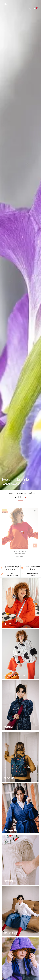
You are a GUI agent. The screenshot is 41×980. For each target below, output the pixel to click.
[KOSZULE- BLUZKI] (20, 654)
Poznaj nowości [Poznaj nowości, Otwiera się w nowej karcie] (11, 484)
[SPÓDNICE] (20, 911)
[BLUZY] (20, 603)
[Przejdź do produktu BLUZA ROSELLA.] (20, 528)
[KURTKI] (20, 705)
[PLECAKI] (20, 757)
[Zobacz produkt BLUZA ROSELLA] (35, 546)
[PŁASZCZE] (20, 808)
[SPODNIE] (20, 860)
